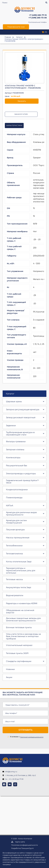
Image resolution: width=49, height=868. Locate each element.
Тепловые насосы (14, 579)
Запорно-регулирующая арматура (23, 410)
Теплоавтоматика (14, 554)
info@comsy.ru (11, 772)
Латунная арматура (15, 530)
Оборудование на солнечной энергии (20, 611)
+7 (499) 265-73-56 (38, 18)
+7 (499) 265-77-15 (38, 15)
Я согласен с (13, 737)
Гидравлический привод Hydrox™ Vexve (22, 482)
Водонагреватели (15, 595)
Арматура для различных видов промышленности (21, 514)
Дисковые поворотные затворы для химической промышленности (23, 619)
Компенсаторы (13, 458)
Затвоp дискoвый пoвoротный (21, 418)
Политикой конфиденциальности (32, 737)
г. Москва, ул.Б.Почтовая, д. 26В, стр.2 (20, 775)
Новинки (10, 669)
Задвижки (11, 426)
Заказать (22, 101)
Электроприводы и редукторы (21, 474)
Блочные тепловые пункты (19, 627)
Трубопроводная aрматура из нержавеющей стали (20, 434)
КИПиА (10, 506)
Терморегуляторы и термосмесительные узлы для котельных (21, 571)
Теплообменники (14, 546)
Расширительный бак (17, 466)
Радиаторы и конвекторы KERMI (22, 603)
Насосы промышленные (18, 538)
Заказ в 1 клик (21, 114)
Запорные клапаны (15, 450)
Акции (9, 677)
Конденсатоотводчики (17, 490)
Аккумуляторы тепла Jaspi (19, 587)
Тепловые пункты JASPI (17, 653)
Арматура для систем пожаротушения (16, 522)
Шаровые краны (14, 402)
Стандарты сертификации (19, 661)
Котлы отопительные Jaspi (19, 562)
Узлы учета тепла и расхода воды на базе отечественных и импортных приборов (23, 636)
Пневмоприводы (14, 498)
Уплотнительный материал (19, 645)
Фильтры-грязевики (16, 442)
